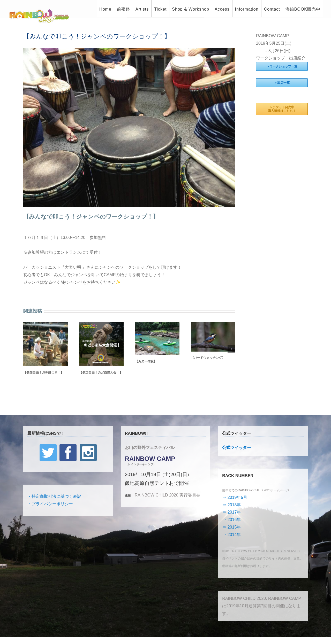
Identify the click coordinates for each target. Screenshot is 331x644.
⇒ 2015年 (231, 527)
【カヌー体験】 (146, 361)
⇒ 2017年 (231, 512)
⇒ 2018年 (231, 505)
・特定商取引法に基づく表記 (54, 496)
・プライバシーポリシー (50, 504)
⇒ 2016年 (231, 520)
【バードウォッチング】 (208, 358)
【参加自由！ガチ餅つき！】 (43, 373)
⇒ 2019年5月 (235, 497)
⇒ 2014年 (231, 535)
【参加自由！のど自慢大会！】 (101, 373)
